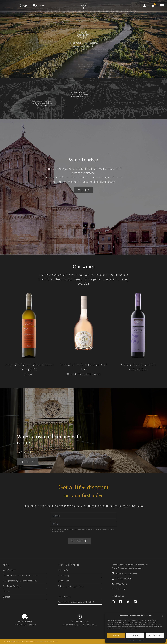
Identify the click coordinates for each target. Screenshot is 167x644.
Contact (6, 597)
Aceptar (116, 635)
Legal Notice (140, 640)
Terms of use (63, 581)
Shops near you (64, 596)
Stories (6, 591)
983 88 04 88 (121, 584)
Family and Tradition (12, 586)
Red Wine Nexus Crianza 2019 (138, 365)
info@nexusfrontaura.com (127, 573)
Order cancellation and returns (71, 586)
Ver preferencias (155, 635)
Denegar (135, 635)
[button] (162, 616)
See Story (28, 462)
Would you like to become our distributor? (76, 602)
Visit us (83, 190)
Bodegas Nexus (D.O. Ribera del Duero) (20, 581)
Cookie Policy (131, 640)
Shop (23, 5)
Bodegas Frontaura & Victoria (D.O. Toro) (21, 575)
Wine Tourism (9, 570)
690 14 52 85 (121, 589)
